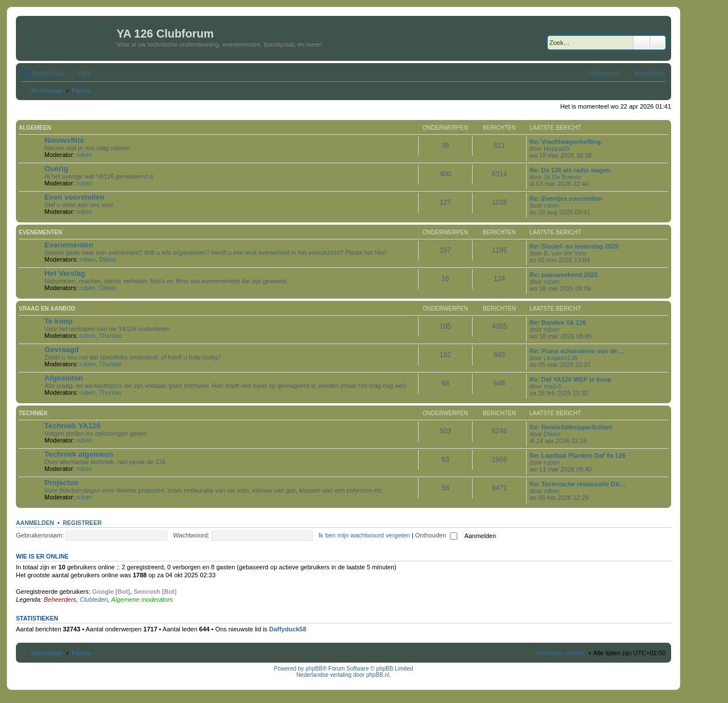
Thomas (110, 336)
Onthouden (437, 535)
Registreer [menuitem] (605, 73)
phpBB (314, 669)
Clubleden (94, 599)
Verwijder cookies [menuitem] (561, 653)
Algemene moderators (142, 599)
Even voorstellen (75, 197)
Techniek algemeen (79, 454)
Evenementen (40, 232)
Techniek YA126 (73, 426)
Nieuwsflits (64, 140)
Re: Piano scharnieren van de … (577, 351)
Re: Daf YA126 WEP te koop (570, 379)
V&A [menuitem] (84, 73)
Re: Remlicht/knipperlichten (571, 427)
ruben (84, 155)
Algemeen (35, 128)
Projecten (61, 483)
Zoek (642, 43)
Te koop (59, 321)
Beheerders (60, 599)
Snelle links (48, 73)
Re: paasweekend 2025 (564, 275)
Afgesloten (64, 378)
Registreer (82, 523)
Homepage (47, 653)
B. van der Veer (565, 253)
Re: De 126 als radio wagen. (571, 170)
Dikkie (107, 259)
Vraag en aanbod (47, 309)
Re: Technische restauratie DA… (578, 484)
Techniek (33, 413)
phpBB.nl (378, 675)
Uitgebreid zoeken (658, 43)
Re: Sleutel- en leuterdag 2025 (574, 246)
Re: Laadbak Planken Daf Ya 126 (578, 456)
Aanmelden (35, 523)
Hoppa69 (557, 148)
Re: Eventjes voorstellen (566, 199)
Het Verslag (65, 273)
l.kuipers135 (561, 358)
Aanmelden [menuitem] (650, 73)
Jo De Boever (563, 177)
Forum (81, 653)
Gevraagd (62, 350)
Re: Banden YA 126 (558, 322)
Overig (56, 169)
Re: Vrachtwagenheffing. (566, 142)
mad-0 (553, 386)
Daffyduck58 (288, 629)
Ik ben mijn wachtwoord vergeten (364, 535)
